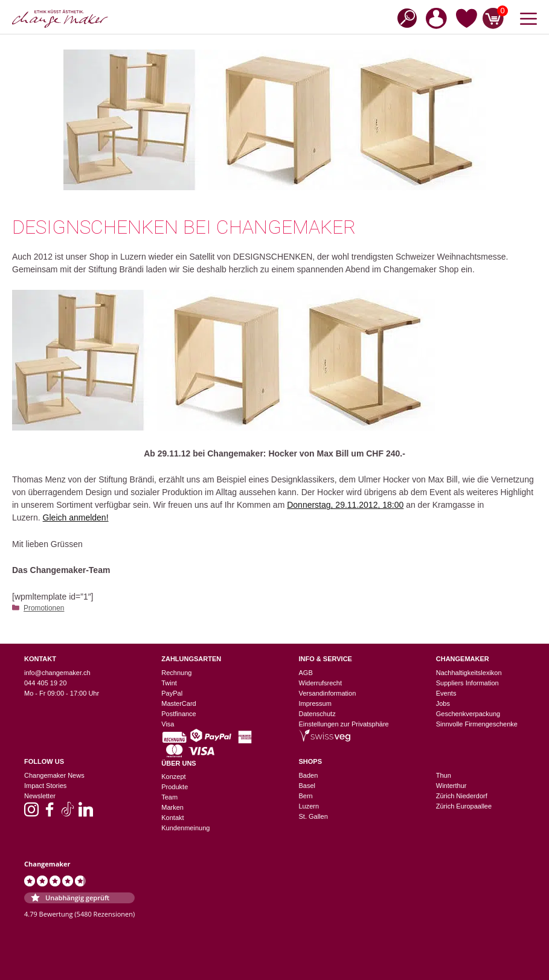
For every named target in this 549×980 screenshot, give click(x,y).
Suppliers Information (467, 683)
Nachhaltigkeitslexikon (469, 673)
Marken (172, 807)
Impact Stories (45, 786)
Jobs (443, 703)
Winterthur (451, 786)
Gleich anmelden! (76, 517)
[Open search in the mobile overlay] (403, 17)
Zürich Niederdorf (462, 796)
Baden (309, 775)
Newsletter (40, 796)
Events (446, 693)
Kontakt (172, 818)
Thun (444, 775)
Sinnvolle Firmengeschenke (477, 724)
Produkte (175, 787)
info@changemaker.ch (57, 673)
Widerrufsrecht (321, 683)
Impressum (315, 703)
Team (169, 797)
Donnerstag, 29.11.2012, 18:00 (345, 505)
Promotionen (44, 608)
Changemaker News (54, 775)
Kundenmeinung (185, 828)
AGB (306, 673)
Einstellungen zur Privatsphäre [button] (344, 724)
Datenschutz (317, 714)
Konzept (173, 777)
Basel (307, 786)
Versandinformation (328, 693)
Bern (306, 796)
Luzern (309, 806)
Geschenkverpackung (468, 714)
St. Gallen (313, 816)
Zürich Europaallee (464, 806)
